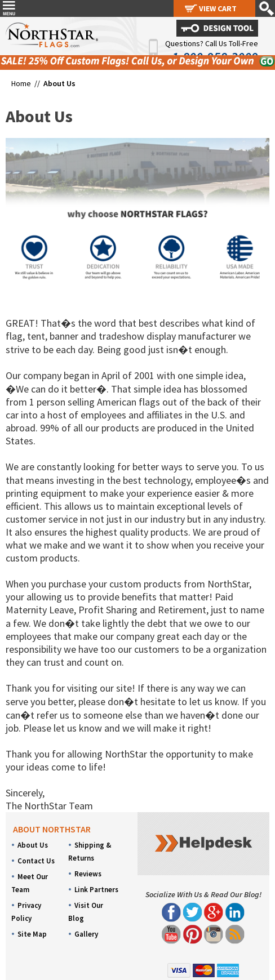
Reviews (88, 874)
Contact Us (36, 861)
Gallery (86, 934)
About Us (33, 845)
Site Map (32, 934)
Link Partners (96, 890)
